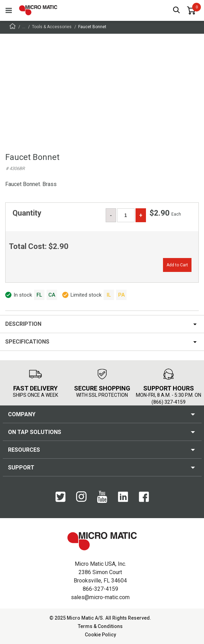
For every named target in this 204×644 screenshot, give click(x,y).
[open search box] (177, 11)
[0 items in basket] (191, 10)
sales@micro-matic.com (100, 597)
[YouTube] (102, 497)
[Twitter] (60, 497)
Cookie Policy (100, 635)
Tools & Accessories (52, 27)
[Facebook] (144, 497)
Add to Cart (177, 265)
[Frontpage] (13, 27)
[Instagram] (81, 497)
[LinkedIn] (123, 497)
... (24, 27)
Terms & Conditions (100, 626)
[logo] (38, 10)
